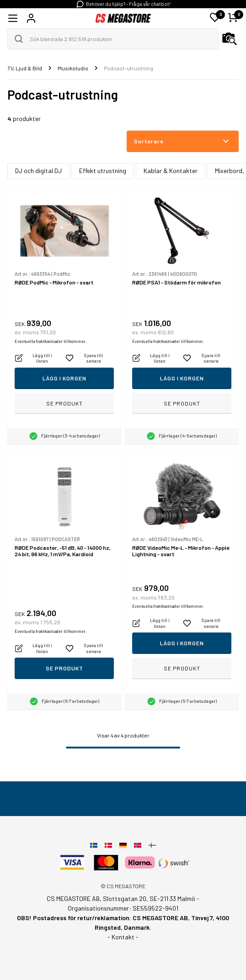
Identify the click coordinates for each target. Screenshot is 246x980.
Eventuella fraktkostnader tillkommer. (51, 341)
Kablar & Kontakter (171, 171)
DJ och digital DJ (38, 171)
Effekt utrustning (103, 171)
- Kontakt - (123, 937)
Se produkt (64, 403)
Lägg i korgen (64, 378)
